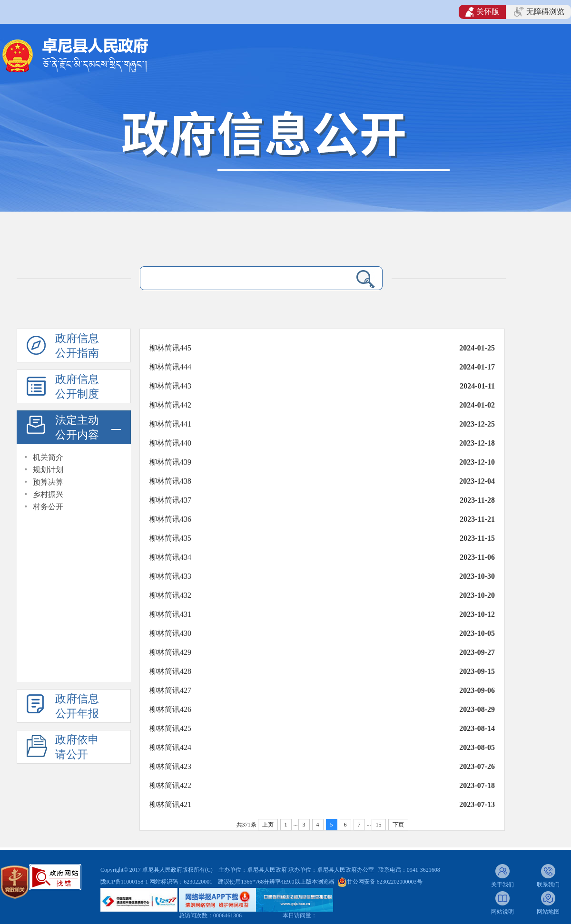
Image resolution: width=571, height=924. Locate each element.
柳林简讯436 (170, 519)
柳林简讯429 (170, 652)
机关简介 (48, 457)
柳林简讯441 (170, 424)
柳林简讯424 (170, 747)
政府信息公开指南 (77, 346)
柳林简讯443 (170, 386)
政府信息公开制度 (77, 387)
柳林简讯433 (170, 576)
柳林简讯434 (170, 557)
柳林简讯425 (170, 728)
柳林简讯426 (170, 709)
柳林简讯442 (170, 405)
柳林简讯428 (170, 671)
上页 (268, 825)
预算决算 (48, 482)
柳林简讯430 (170, 633)
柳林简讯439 (170, 462)
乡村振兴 (48, 494)
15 (379, 825)
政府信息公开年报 (77, 706)
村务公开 (48, 507)
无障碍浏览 (539, 12)
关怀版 (482, 12)
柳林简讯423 (170, 766)
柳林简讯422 (170, 785)
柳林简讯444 (170, 367)
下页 (398, 825)
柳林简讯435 (170, 538)
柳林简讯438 (170, 481)
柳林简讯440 (170, 443)
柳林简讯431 (170, 614)
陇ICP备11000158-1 (125, 882)
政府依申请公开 (77, 747)
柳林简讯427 (170, 690)
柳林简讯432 (170, 595)
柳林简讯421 (170, 804)
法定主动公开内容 (77, 428)
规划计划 (48, 470)
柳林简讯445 (170, 348)
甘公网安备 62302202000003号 (385, 882)
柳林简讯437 (170, 500)
